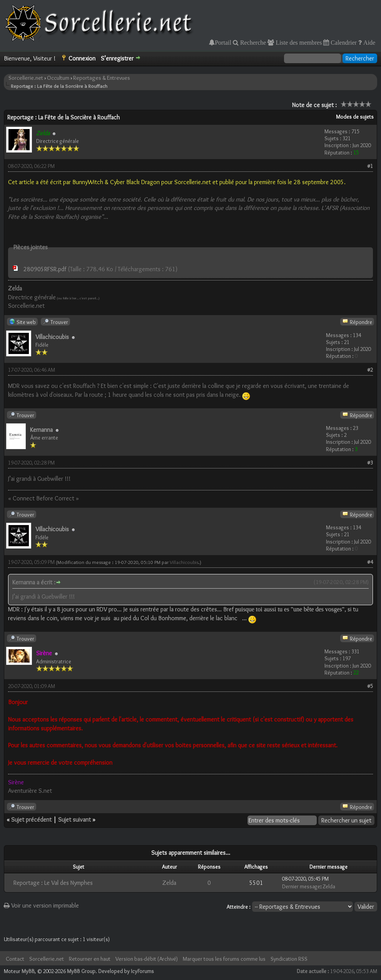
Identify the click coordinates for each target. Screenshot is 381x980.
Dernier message (301, 886)
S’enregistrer (117, 58)
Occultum (58, 78)
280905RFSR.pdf (45, 269)
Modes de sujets (355, 117)
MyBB (28, 971)
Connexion (82, 58)
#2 (370, 370)
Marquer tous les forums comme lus (224, 959)
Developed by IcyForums (126, 971)
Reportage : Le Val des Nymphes (53, 883)
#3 (370, 463)
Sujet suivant (74, 820)
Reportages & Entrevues (102, 78)
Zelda (169, 883)
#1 (370, 166)
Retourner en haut (90, 959)
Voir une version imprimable (41, 905)
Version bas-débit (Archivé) (147, 959)
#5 (370, 686)
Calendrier (343, 42)
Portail (223, 42)
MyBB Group (81, 971)
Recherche (252, 42)
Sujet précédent (31, 820)
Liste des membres (298, 42)
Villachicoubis (52, 337)
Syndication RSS (289, 959)
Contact (15, 959)
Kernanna (41, 430)
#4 (370, 562)
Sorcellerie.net (26, 78)
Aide (368, 42)
